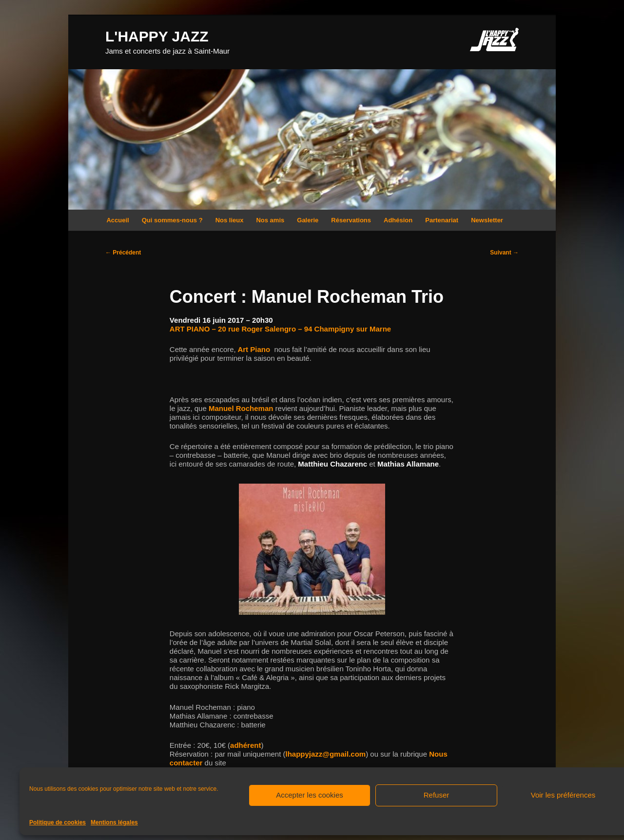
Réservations (351, 220)
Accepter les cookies (310, 795)
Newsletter (487, 220)
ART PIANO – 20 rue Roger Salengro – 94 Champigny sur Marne (280, 329)
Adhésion (398, 220)
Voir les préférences (563, 795)
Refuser (437, 795)
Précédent (123, 253)
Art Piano (253, 349)
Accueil (117, 220)
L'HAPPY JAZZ (157, 36)
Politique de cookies (58, 822)
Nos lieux (230, 220)
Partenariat (442, 220)
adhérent (245, 745)
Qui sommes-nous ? (172, 220)
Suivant (504, 253)
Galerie (308, 220)
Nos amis (270, 220)
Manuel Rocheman (241, 408)
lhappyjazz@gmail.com (325, 754)
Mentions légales (114, 822)
